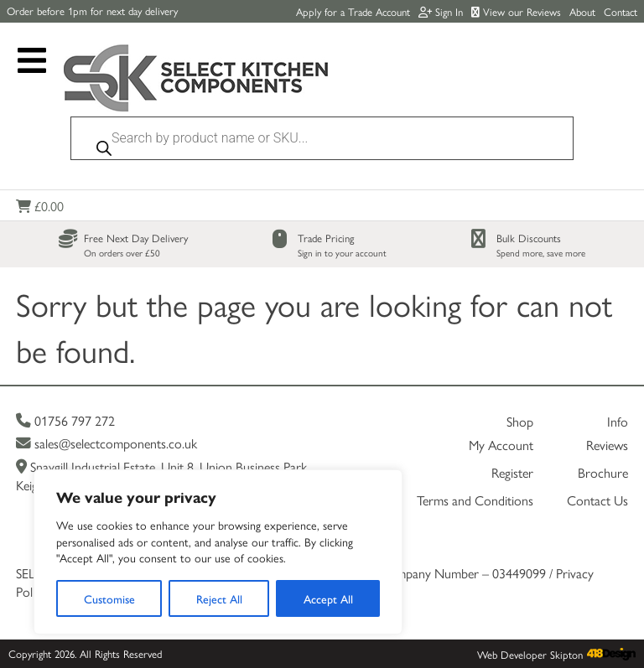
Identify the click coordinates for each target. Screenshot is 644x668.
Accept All (328, 598)
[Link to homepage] (196, 80)
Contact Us (597, 500)
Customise (109, 598)
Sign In (441, 11)
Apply (353, 11)
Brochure (603, 472)
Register (512, 472)
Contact (621, 11)
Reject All (219, 598)
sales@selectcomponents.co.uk (106, 443)
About (582, 11)
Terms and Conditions (475, 500)
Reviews (607, 445)
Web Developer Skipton (530, 654)
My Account (501, 445)
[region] (218, 552)
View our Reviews (516, 11)
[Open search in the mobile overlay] (322, 142)
